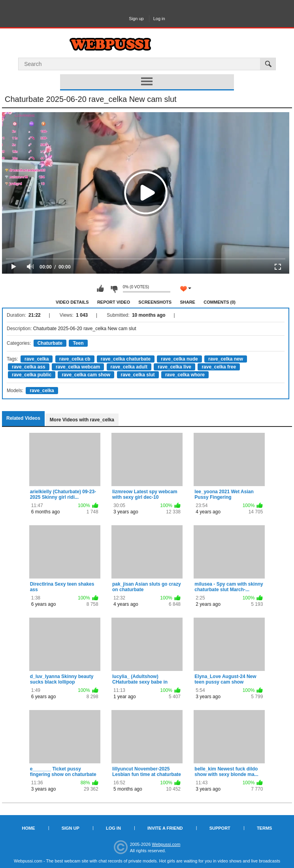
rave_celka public (32, 375)
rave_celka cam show (86, 375)
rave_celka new (226, 359)
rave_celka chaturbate (126, 359)
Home (29, 828)
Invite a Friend (165, 828)
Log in (159, 19)
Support (220, 828)
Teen (78, 343)
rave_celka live (174, 367)
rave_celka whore (185, 375)
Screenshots (155, 302)
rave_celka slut (138, 375)
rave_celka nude (179, 359)
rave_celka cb (75, 359)
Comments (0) (220, 302)
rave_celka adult (129, 367)
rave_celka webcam (78, 367)
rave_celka (37, 359)
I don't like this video (114, 289)
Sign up (136, 19)
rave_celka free (219, 367)
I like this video (100, 289)
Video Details (72, 302)
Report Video (114, 302)
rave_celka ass (29, 367)
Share (188, 302)
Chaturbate (50, 343)
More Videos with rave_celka (82, 420)
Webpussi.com (166, 844)
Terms (265, 828)
